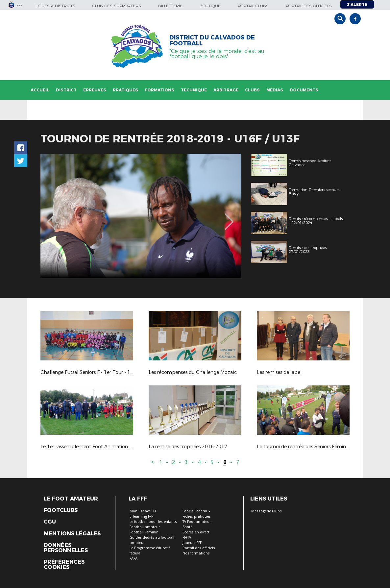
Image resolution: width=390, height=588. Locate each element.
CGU (50, 522)
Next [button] (229, 217)
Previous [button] (51, 217)
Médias (275, 90)
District (66, 90)
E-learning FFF (141, 516)
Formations (159, 90)
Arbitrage (226, 90)
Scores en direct (196, 532)
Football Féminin (144, 532)
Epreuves (95, 90)
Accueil (40, 90)
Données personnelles (66, 548)
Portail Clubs (253, 6)
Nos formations (196, 553)
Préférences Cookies (64, 565)
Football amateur (145, 527)
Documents (304, 90)
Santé (187, 527)
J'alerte (357, 4)
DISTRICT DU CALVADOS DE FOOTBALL (212, 40)
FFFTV (187, 538)
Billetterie (170, 6)
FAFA (134, 559)
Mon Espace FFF (143, 511)
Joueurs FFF (192, 543)
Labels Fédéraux (196, 511)
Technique (194, 90)
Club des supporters (117, 6)
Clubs (252, 90)
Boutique (210, 6)
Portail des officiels (309, 6)
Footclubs (61, 510)
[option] (141, 216)
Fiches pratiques (197, 516)
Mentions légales (72, 534)
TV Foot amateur (197, 522)
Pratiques (125, 90)
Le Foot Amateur (71, 499)
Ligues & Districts (55, 6)
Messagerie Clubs (267, 511)
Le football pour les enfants (153, 522)
